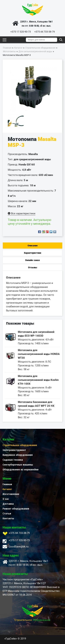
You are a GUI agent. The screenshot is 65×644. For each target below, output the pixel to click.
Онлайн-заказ (32, 260)
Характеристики (32, 253)
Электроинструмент (14, 450)
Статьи (7, 513)
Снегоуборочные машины (18, 464)
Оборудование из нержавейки (21, 469)
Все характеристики (22, 213)
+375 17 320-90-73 (21, 32)
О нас (6, 499)
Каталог (7, 489)
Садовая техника (13, 460)
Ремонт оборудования (16, 508)
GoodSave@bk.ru (19, 547)
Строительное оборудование (20, 445)
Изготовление (11, 494)
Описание (33, 246)
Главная (7, 484)
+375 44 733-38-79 (45, 32)
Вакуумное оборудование (18, 455)
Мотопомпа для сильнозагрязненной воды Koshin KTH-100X (38, 380)
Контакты (8, 518)
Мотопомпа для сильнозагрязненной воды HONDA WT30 (39, 354)
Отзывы (33, 267)
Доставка (8, 504)
